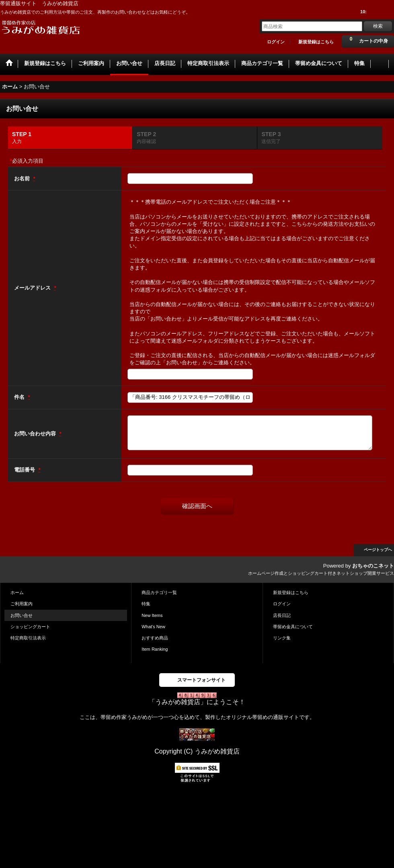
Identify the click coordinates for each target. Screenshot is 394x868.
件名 (20, 397)
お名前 (23, 179)
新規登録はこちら (316, 42)
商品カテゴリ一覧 (159, 592)
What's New (153, 627)
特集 (146, 604)
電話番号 (25, 470)
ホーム (17, 592)
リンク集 (282, 638)
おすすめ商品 (155, 638)
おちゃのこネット (373, 566)
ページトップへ (378, 550)
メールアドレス (33, 288)
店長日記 (282, 615)
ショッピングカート (30, 627)
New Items (152, 615)
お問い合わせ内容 (36, 434)
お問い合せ (22, 615)
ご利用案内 (22, 604)
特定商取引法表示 (28, 638)
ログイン (276, 42)
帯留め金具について (293, 627)
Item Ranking (155, 649)
